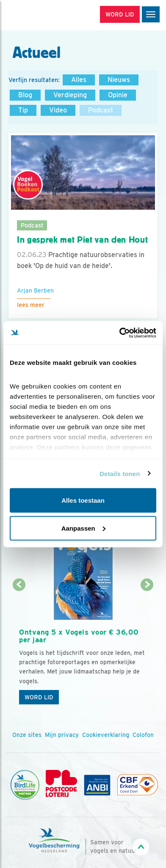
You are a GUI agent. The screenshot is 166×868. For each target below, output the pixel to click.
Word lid (39, 697)
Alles (79, 80)
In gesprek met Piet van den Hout (83, 240)
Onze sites (27, 735)
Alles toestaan (83, 500)
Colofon (143, 735)
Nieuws (119, 80)
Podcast (101, 110)
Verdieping (70, 95)
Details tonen (120, 473)
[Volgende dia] (147, 648)
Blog (25, 95)
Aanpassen (83, 528)
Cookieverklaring (106, 735)
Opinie (118, 95)
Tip (23, 110)
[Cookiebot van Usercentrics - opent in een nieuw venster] (119, 333)
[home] (42, 15)
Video (58, 110)
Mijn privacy (62, 735)
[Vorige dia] (19, 648)
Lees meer (31, 305)
